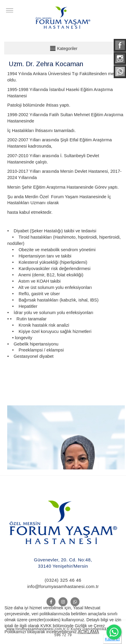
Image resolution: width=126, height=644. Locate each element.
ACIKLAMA (88, 632)
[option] (66, 436)
